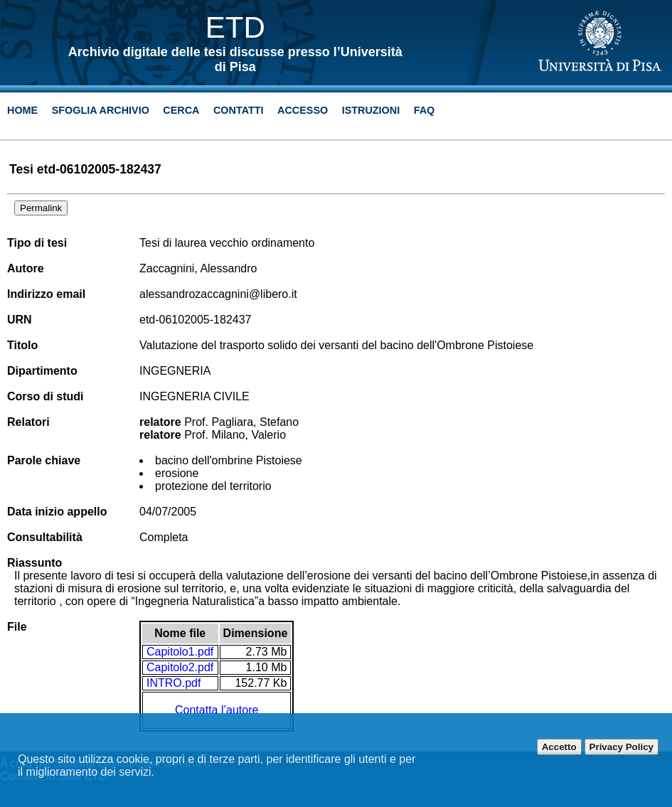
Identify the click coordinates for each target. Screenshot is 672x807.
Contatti (239, 110)
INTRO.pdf (174, 683)
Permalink (41, 208)
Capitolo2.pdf (180, 667)
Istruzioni (371, 110)
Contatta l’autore (217, 710)
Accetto (559, 747)
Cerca (181, 110)
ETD (235, 27)
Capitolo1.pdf (180, 652)
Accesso (303, 110)
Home (22, 110)
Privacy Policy (622, 747)
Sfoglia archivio (101, 110)
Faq (425, 110)
